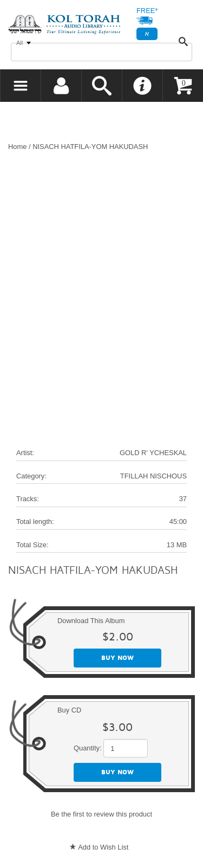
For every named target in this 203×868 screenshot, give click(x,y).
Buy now (117, 658)
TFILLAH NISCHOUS (153, 476)
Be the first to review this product (101, 814)
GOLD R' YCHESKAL (153, 453)
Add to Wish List (103, 847)
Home (17, 147)
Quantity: (88, 748)
